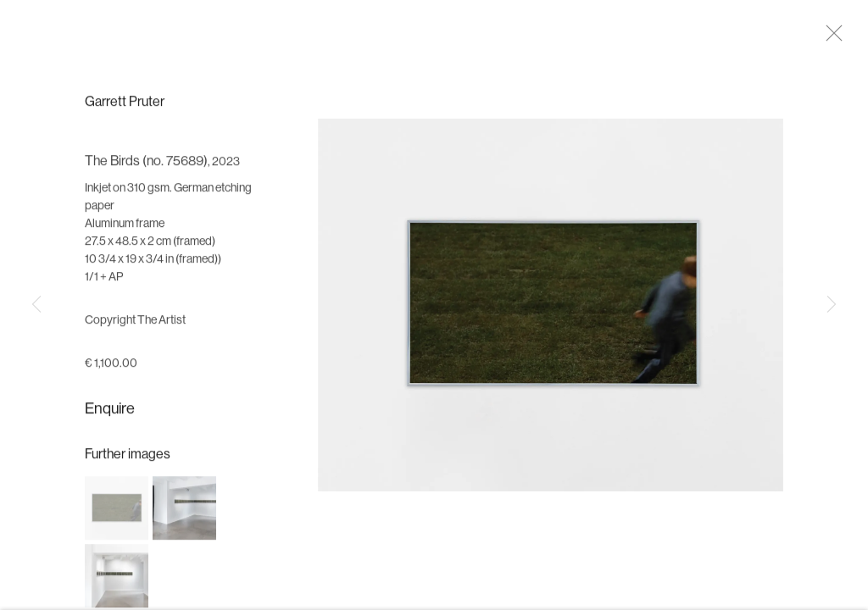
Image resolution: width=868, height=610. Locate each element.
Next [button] (832, 305)
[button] (117, 515)
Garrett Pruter (125, 109)
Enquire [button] (110, 416)
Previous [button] (36, 305)
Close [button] (836, 38)
